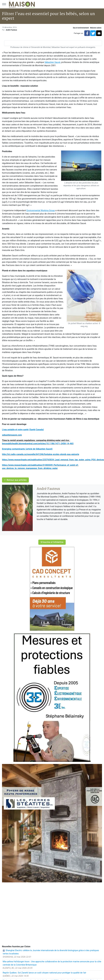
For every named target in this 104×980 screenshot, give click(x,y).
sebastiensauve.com (12, 435)
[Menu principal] (4, 4)
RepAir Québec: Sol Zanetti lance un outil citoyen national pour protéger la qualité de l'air (44, 973)
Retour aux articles (15, 480)
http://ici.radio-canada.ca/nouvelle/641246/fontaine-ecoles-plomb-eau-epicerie (41, 454)
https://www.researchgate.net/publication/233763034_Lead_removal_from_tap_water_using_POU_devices (53, 460)
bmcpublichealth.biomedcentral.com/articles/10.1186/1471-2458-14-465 (38, 444)
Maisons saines (96, 28)
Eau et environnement (81, 28)
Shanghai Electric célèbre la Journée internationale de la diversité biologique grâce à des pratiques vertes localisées (51, 952)
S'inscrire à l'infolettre (52, 542)
